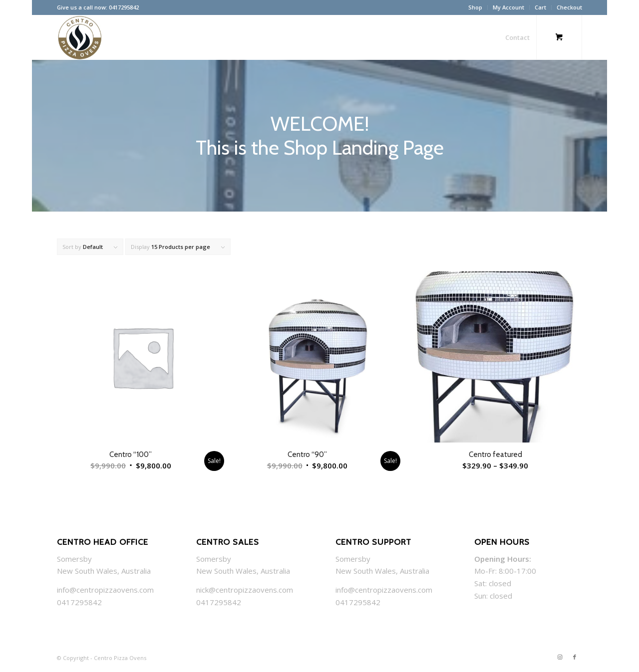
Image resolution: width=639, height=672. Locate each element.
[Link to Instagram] (560, 657)
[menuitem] (476, 7)
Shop (475, 7)
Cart (540, 7)
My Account (508, 7)
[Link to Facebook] (575, 657)
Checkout (569, 7)
